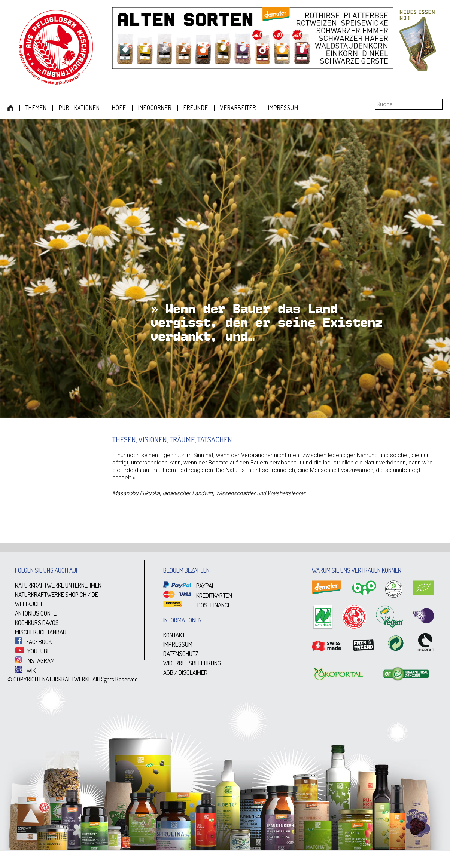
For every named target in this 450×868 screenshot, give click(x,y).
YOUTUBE (33, 651)
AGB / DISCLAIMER (185, 672)
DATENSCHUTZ (181, 654)
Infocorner (155, 108)
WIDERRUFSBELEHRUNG (192, 663)
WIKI (26, 670)
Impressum (283, 108)
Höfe (119, 108)
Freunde (196, 108)
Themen (36, 108)
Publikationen (79, 108)
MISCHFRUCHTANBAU (41, 632)
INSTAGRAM (35, 661)
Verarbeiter (238, 108)
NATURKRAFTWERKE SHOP (47, 594)
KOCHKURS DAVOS (37, 622)
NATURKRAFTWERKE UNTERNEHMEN (58, 585)
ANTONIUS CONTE (36, 613)
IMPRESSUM (178, 644)
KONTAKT (174, 635)
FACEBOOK (33, 642)
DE (95, 594)
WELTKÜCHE (29, 604)
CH (83, 594)
